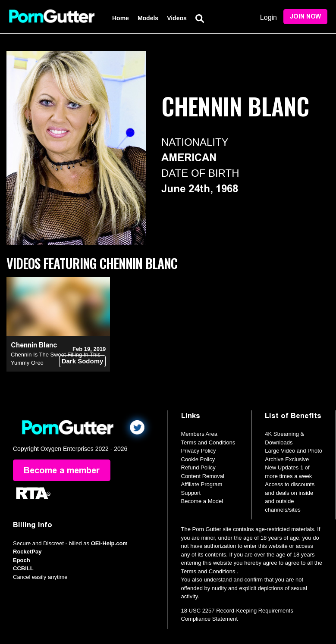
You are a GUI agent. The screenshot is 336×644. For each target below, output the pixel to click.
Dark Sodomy (83, 361)
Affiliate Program (202, 484)
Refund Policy (198, 467)
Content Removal (203, 476)
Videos (177, 18)
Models (148, 18)
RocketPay (27, 552)
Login (268, 17)
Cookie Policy (198, 459)
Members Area (199, 434)
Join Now (305, 17)
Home (121, 18)
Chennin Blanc (34, 345)
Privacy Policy (199, 451)
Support (191, 493)
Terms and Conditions (208, 442)
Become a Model (202, 501)
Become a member (62, 470)
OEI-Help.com (109, 543)
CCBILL (23, 568)
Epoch (22, 560)
